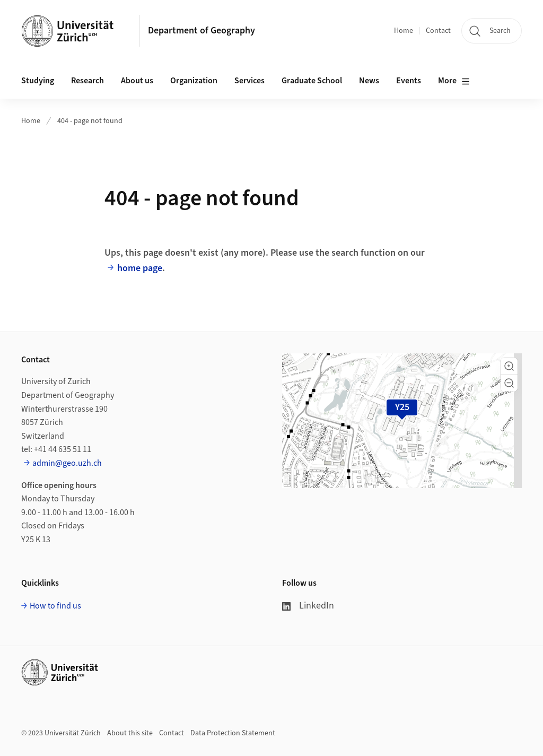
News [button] (369, 81)
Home (404, 31)
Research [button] (87, 81)
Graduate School (312, 81)
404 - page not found (90, 121)
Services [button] (249, 81)
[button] (509, 366)
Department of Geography (202, 31)
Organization (194, 81)
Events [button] (409, 81)
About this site (130, 733)
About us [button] (137, 81)
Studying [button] (38, 81)
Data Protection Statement (233, 733)
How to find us (55, 606)
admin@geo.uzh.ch (67, 463)
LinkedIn (308, 606)
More (454, 81)
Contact (438, 31)
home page (140, 268)
